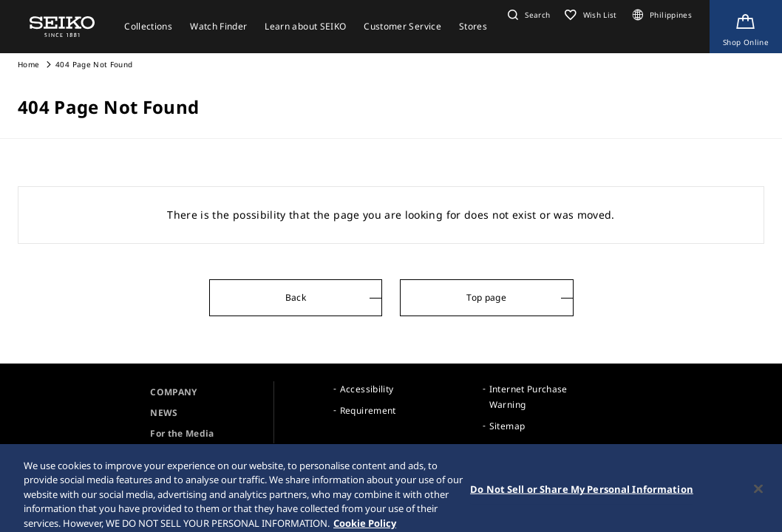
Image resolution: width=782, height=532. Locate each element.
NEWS (164, 413)
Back (296, 297)
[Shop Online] (746, 27)
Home (28, 64)
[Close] (758, 494)
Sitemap (507, 426)
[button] (527, 15)
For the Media (182, 433)
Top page (486, 297)
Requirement (368, 410)
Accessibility (367, 389)
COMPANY (173, 392)
